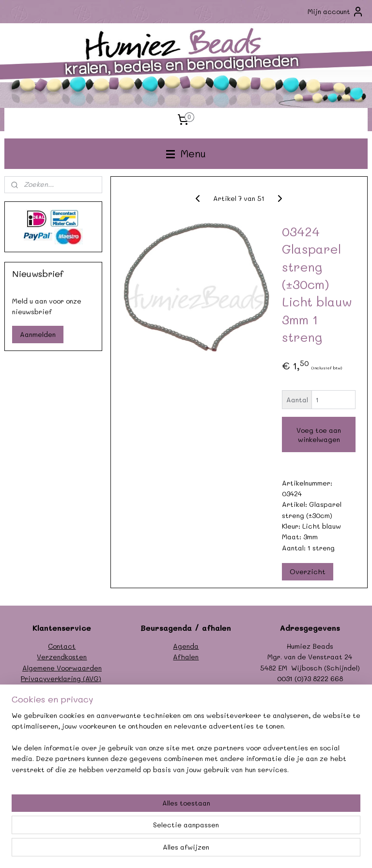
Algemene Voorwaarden (62, 668)
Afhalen (186, 657)
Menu (186, 153)
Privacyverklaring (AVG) (61, 678)
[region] (122, 808)
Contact (62, 646)
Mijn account (336, 12)
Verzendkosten (62, 657)
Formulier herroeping (62, 690)
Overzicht (308, 572)
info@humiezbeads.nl (320, 690)
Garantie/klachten (62, 700)
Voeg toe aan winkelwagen (319, 435)
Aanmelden (38, 334)
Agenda (186, 646)
